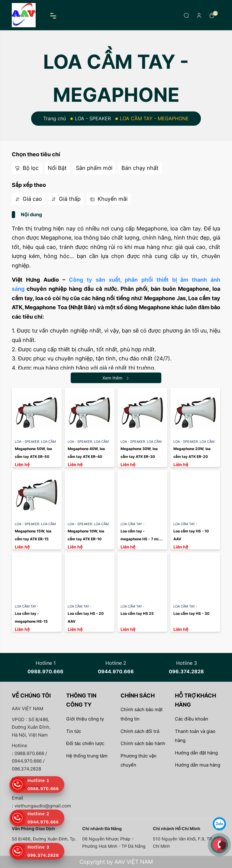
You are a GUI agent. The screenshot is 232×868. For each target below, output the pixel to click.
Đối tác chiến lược (85, 743)
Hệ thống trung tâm (87, 756)
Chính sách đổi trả (140, 731)
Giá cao (28, 199)
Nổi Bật (57, 168)
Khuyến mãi (109, 199)
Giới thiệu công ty (85, 719)
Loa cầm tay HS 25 (137, 613)
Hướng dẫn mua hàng (198, 765)
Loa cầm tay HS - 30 (191, 613)
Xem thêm (116, 378)
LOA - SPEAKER (93, 118)
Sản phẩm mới (94, 168)
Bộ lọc (27, 168)
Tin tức (74, 731)
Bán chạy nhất (140, 168)
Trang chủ (55, 118)
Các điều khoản (192, 719)
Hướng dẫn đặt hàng (196, 753)
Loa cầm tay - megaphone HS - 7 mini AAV (141, 539)
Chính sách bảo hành (143, 743)
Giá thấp (66, 199)
